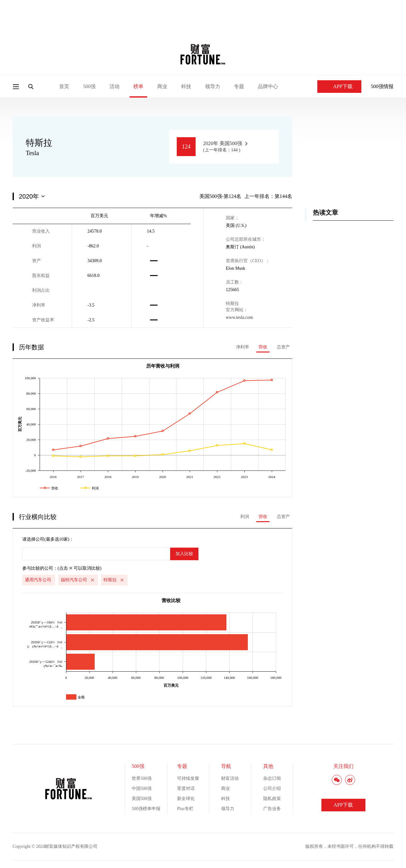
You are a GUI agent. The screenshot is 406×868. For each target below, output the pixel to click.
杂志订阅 (272, 778)
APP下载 (339, 86)
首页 (64, 86)
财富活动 (230, 778)
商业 (162, 86)
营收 (263, 347)
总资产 (283, 347)
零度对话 (186, 789)
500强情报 (382, 86)
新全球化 (186, 799)
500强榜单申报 (146, 809)
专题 (239, 86)
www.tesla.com (239, 317)
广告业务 (272, 809)
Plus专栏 (185, 809)
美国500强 (142, 799)
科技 (186, 86)
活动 (114, 86)
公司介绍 (272, 789)
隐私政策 (272, 799)
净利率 (242, 347)
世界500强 (142, 778)
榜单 (138, 86)
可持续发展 (188, 778)
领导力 (213, 86)
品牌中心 (268, 86)
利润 (245, 517)
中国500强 (142, 789)
